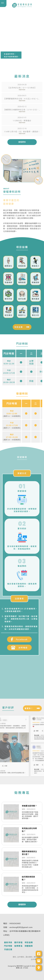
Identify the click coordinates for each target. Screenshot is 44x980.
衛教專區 (18, 946)
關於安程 (18, 942)
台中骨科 (21, 957)
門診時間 (8, 946)
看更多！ (29, 708)
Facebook (13, 639)
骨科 (14, 957)
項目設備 (19, 328)
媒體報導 (29, 946)
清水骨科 (29, 957)
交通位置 (8, 949)
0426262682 (15, 923)
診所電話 (13, 648)
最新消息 (8, 942)
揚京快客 (20, 966)
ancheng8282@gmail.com (21, 927)
